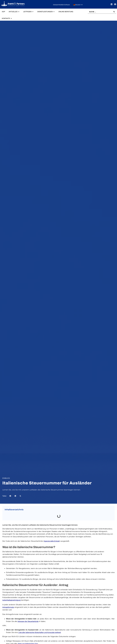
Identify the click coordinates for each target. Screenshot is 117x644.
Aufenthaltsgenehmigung (11, 600)
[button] (78, 5)
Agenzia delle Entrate (52, 541)
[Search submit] (114, 12)
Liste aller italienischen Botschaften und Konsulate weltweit (40, 632)
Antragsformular (8, 607)
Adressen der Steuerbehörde (28, 621)
